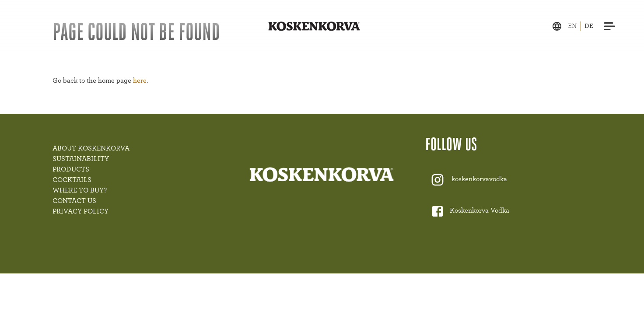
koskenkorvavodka (479, 179)
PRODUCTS (71, 169)
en (572, 26)
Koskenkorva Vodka (479, 211)
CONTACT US (74, 201)
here (140, 80)
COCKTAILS (72, 180)
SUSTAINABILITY (81, 159)
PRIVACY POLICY (80, 211)
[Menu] (610, 26)
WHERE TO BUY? (80, 190)
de (589, 26)
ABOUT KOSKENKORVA (91, 148)
